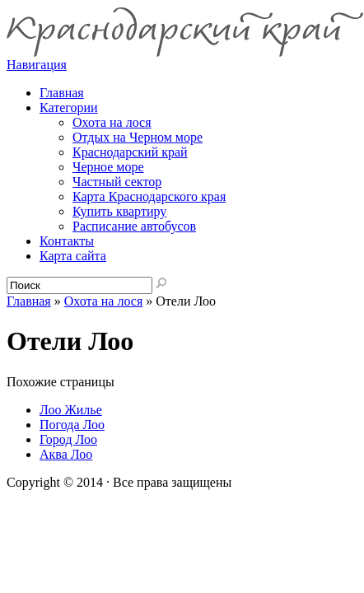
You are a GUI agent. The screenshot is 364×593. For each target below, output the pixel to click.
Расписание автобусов (134, 226)
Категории (69, 107)
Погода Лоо (72, 425)
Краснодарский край (130, 152)
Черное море (108, 167)
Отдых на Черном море (138, 137)
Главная (29, 301)
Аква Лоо (66, 454)
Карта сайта (73, 256)
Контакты (67, 241)
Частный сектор (117, 182)
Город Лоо (68, 439)
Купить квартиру (119, 211)
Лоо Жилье (71, 410)
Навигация (37, 65)
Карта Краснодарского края (149, 196)
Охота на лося (112, 122)
